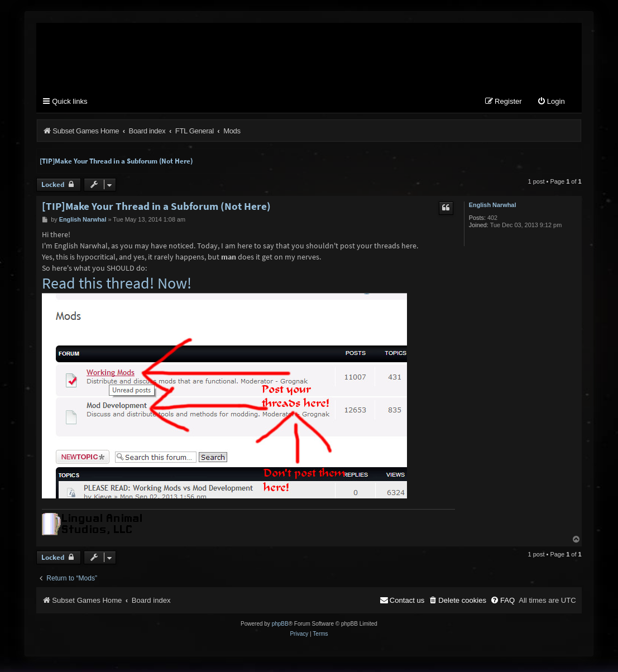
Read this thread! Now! (117, 287)
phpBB (280, 628)
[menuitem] (551, 106)
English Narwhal (493, 209)
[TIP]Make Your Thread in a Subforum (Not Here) (116, 165)
